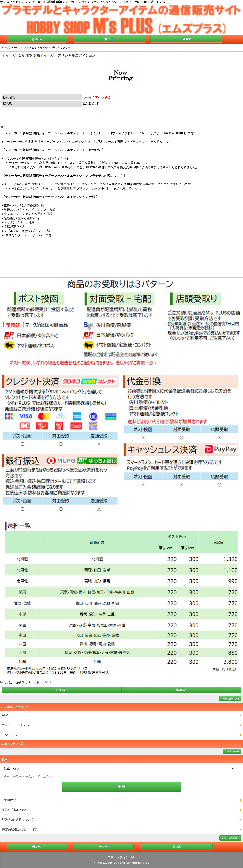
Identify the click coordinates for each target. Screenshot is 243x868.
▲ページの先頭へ (230, 838)
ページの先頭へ (232, 751)
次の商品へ (181, 690)
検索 (186, 39)
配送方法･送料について (18, 820)
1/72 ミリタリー (61, 47)
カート (110, 39)
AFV (17, 47)
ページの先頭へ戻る (230, 699)
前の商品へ (62, 690)
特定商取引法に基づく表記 (20, 829)
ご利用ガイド (43, 682)
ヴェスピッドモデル (36, 47)
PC (133, 857)
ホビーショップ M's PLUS (120, 863)
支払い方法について (16, 810)
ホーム (37, 39)
